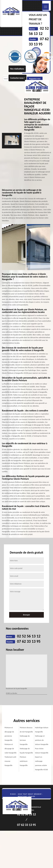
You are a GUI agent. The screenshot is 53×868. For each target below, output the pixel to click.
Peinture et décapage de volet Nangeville (11, 749)
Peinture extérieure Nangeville (24, 761)
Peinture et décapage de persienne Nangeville (9, 734)
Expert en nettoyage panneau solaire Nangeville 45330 (41, 763)
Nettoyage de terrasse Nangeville (25, 740)
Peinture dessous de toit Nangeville (26, 730)
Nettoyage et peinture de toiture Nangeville (42, 740)
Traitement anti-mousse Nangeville (11, 761)
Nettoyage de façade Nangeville (26, 751)
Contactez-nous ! (17, 78)
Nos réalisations (17, 69)
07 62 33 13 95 (29, 641)
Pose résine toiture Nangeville (42, 751)
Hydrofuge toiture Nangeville (42, 730)
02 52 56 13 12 (29, 636)
